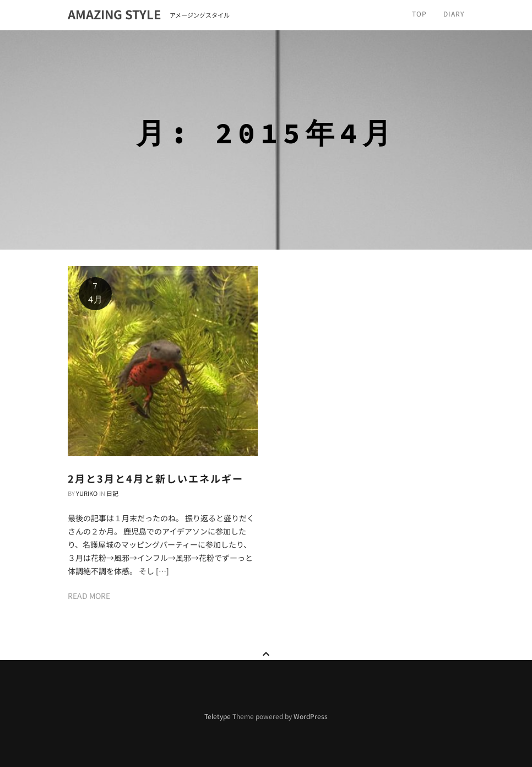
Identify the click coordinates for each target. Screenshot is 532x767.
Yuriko (87, 493)
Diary (454, 13)
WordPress (311, 716)
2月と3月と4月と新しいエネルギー (156, 478)
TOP (419, 13)
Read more (89, 596)
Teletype (218, 716)
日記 (112, 493)
